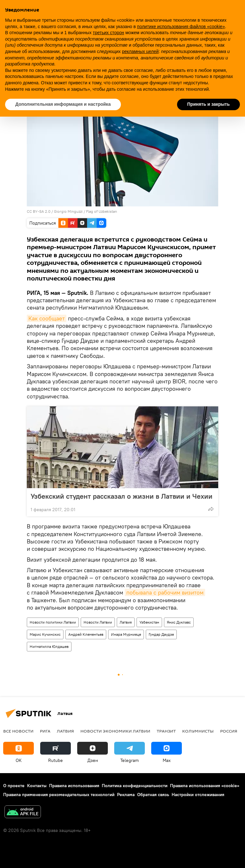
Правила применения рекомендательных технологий (59, 795)
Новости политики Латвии (53, 622)
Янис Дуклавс (179, 622)
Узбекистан (149, 622)
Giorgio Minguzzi (68, 211)
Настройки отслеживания (198, 795)
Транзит (166, 731)
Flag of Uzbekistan (102, 211)
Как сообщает (47, 318)
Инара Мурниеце (126, 634)
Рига (45, 731)
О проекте (14, 786)
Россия (229, 731)
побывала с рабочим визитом (165, 592)
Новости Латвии (98, 622)
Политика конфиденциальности (135, 786)
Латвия (126, 622)
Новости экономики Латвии (115, 731)
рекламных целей (140, 51)
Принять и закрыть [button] (208, 104)
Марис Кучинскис (45, 634)
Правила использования (74, 786)
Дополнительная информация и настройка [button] (63, 104)
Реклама (126, 795)
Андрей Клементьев (86, 634)
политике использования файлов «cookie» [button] (181, 27)
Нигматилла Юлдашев (49, 646)
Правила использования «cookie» (205, 786)
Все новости (18, 731)
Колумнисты (198, 731)
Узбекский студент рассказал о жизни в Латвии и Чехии (122, 496)
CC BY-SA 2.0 (39, 211)
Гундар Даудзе (161, 634)
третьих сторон (108, 33)
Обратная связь (153, 795)
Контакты (37, 786)
